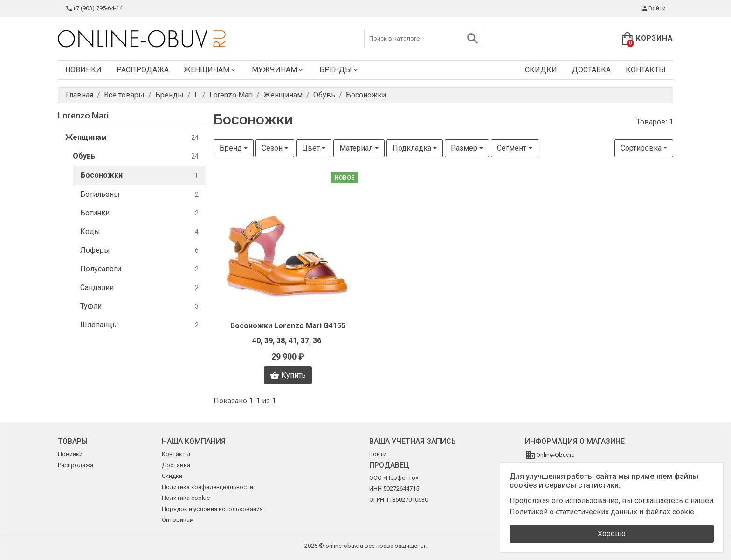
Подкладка (412, 148)
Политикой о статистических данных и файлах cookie (602, 512)
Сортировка (641, 148)
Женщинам (210, 70)
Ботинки (139, 213)
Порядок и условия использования (212, 509)
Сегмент (512, 148)
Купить (288, 375)
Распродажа (143, 70)
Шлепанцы (139, 325)
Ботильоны (139, 195)
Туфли (139, 307)
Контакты (646, 70)
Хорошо (612, 534)
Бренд (231, 148)
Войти (653, 8)
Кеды (139, 232)
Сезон (272, 148)
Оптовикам (178, 520)
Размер (464, 148)
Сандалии (139, 288)
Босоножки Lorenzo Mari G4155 (288, 326)
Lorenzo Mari (83, 115)
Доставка (591, 70)
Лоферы (139, 251)
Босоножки (139, 176)
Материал (356, 148)
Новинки (83, 70)
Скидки (541, 70)
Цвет (311, 148)
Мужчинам (278, 70)
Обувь (136, 156)
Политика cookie (186, 498)
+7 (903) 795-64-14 (94, 8)
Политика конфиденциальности (207, 487)
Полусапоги (139, 269)
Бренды (339, 70)
